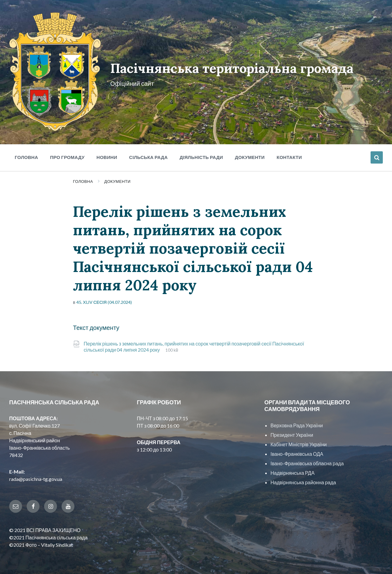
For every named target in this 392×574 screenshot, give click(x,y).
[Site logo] (54, 127)
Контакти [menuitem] (289, 155)
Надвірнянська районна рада (303, 480)
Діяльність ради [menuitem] (201, 155)
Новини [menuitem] (107, 155)
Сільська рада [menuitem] (149, 155)
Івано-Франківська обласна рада (307, 461)
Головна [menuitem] (26, 155)
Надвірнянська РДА (292, 471)
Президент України (292, 433)
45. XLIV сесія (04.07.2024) (104, 300)
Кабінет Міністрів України (298, 442)
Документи (118, 179)
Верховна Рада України (297, 423)
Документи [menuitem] (250, 155)
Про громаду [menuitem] (67, 155)
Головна (83, 179)
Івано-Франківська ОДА (297, 452)
